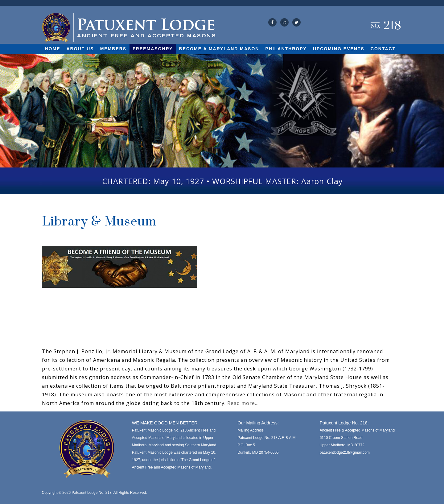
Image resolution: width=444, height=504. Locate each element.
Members (113, 49)
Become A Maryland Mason (219, 49)
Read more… (243, 403)
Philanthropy (286, 49)
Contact (383, 49)
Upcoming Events (339, 49)
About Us (80, 49)
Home (53, 49)
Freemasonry (153, 49)
